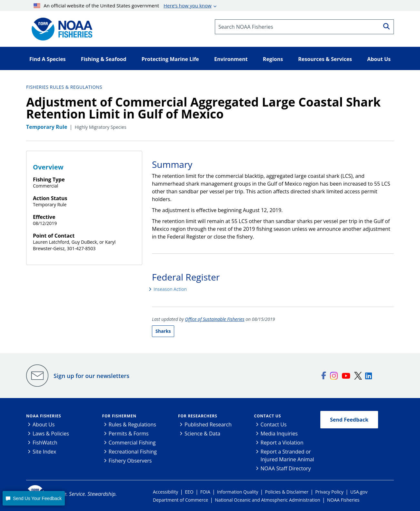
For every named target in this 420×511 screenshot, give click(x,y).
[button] (34, 498)
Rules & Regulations (132, 424)
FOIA (205, 492)
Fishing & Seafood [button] (104, 59)
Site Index (44, 452)
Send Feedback (349, 420)
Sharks (163, 331)
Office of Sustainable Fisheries (215, 319)
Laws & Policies (51, 434)
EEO (189, 492)
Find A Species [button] (48, 59)
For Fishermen (119, 416)
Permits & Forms (129, 434)
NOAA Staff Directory (286, 468)
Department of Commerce (180, 500)
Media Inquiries (279, 434)
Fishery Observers (130, 461)
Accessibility (165, 492)
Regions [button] (273, 59)
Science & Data (202, 434)
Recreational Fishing (133, 452)
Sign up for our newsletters (91, 376)
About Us (44, 424)
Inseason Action (170, 289)
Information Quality (238, 492)
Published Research (208, 424)
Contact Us (268, 416)
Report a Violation (282, 443)
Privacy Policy (329, 492)
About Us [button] (379, 59)
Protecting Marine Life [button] (170, 59)
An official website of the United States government (123, 5)
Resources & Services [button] (325, 59)
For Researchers (198, 416)
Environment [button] (231, 59)
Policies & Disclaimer (287, 492)
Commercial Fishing (132, 443)
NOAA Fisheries (44, 416)
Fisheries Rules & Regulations (64, 87)
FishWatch (45, 443)
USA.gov (359, 492)
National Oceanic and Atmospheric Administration (267, 500)
